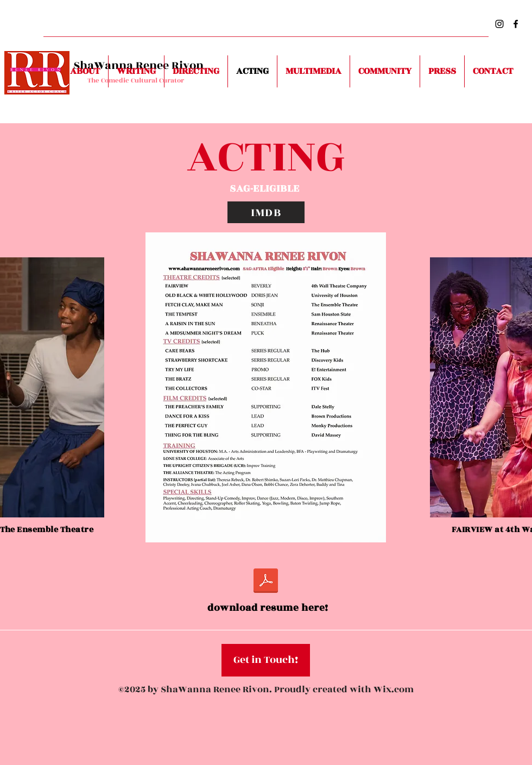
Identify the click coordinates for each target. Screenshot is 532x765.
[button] (266, 660)
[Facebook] (516, 24)
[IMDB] (266, 212)
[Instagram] (499, 24)
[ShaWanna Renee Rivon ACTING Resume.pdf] (266, 582)
